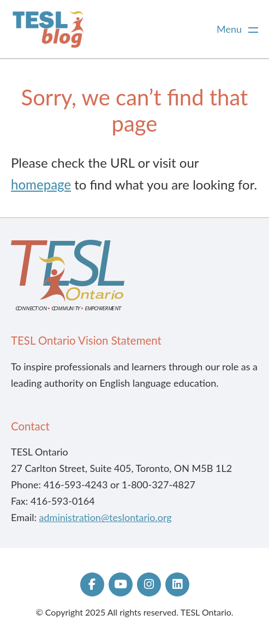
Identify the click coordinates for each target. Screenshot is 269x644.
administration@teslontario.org (106, 517)
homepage (41, 184)
